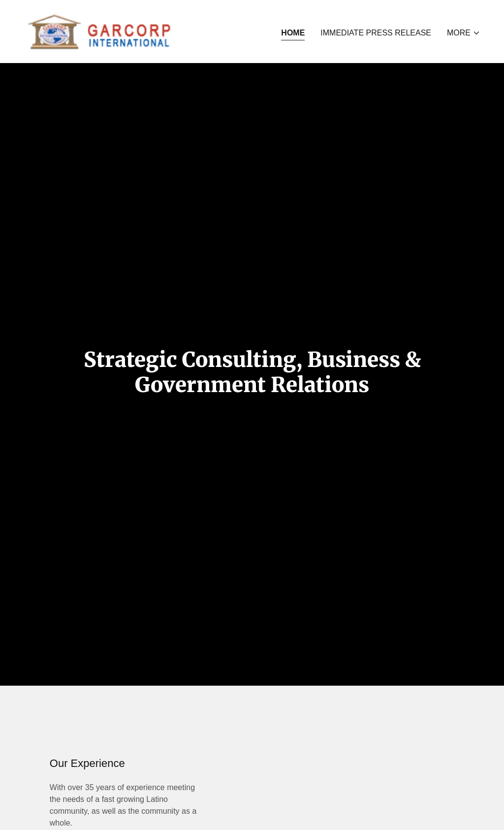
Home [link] (293, 33)
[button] (464, 33)
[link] (100, 31)
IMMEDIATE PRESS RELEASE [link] (376, 33)
